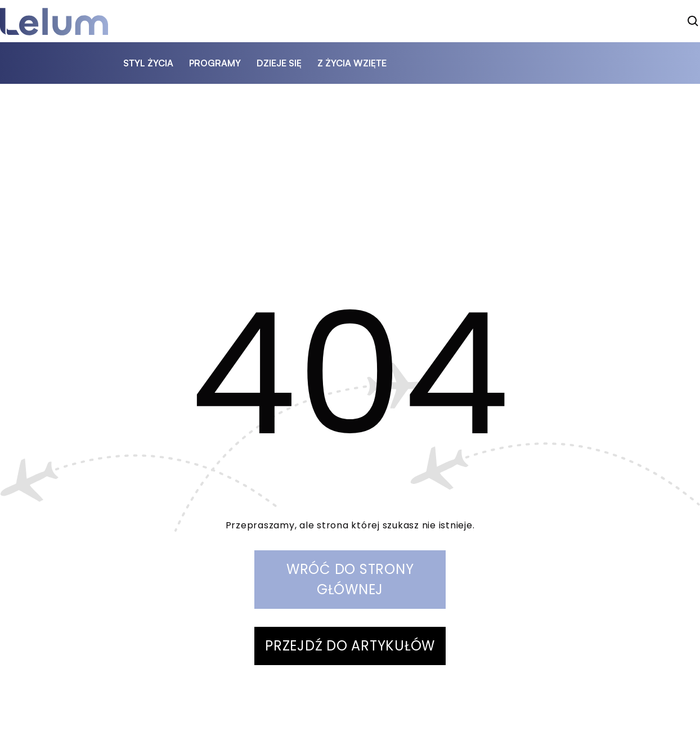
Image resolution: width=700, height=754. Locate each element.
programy (215, 63)
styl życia (148, 63)
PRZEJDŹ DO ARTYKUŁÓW (350, 646)
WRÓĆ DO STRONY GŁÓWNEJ (350, 579)
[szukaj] (693, 21)
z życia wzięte (352, 63)
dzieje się (279, 63)
